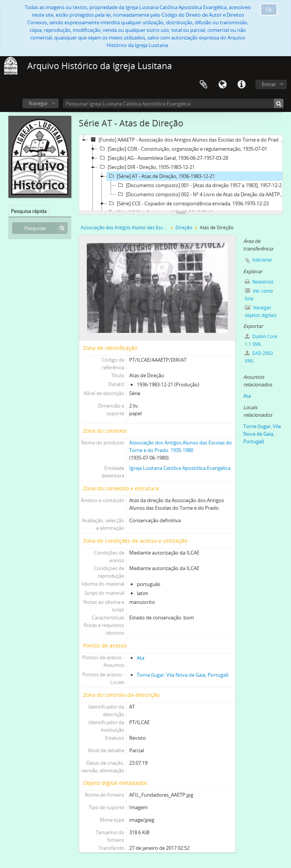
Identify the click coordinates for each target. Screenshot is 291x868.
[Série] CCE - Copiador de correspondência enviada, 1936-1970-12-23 (188, 203)
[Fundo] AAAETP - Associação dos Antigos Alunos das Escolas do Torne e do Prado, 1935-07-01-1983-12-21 (187, 140)
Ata (141, 658)
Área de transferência (203, 85)
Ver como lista (259, 295)
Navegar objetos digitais (261, 311)
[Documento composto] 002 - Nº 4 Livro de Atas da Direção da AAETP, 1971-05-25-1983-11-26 (202, 194)
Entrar (269, 84)
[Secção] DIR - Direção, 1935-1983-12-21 (146, 167)
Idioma (222, 85)
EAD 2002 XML (259, 357)
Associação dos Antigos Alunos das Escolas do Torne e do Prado (125, 228)
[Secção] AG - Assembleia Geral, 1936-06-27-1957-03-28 (163, 158)
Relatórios (259, 282)
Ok (269, 9)
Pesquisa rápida (29, 211)
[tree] (181, 173)
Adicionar (262, 260)
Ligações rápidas (241, 85)
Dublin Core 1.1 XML (261, 340)
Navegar (38, 103)
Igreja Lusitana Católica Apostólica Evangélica (180, 468)
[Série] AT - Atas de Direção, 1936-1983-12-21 (161, 176)
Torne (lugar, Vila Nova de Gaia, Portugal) (183, 675)
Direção (184, 228)
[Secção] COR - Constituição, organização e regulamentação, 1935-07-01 (182, 149)
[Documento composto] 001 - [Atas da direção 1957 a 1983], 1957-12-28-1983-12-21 (202, 185)
